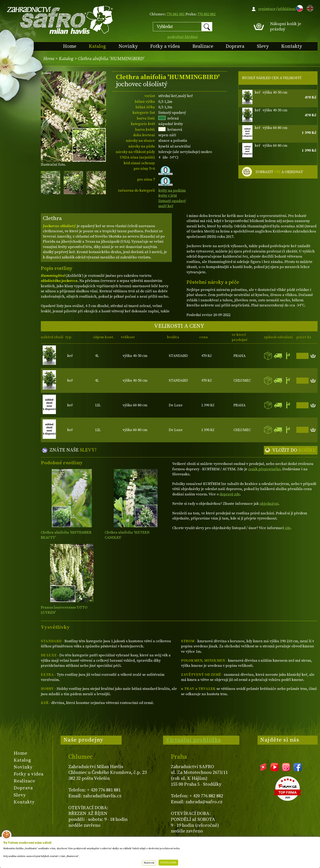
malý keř (166, 206)
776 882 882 (206, 14)
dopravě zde (230, 494)
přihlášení (287, 9)
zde (288, 528)
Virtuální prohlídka (193, 740)
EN (309, 8)
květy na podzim (172, 190)
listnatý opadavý (172, 201)
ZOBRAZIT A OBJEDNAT (279, 172)
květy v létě (168, 196)
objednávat (269, 504)
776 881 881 (176, 14)
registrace (267, 9)
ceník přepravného (264, 469)
